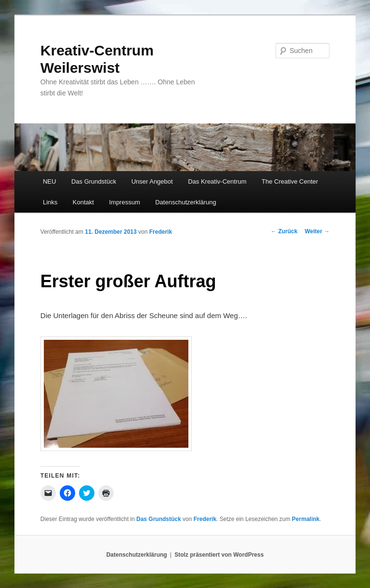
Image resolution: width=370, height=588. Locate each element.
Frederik (161, 232)
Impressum (124, 202)
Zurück (284, 231)
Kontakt (83, 202)
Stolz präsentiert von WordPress (219, 555)
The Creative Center (290, 181)
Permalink (306, 519)
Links (50, 202)
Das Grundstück (94, 181)
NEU (49, 181)
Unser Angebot (152, 181)
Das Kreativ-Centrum (217, 181)
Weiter (317, 231)
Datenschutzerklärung (185, 202)
